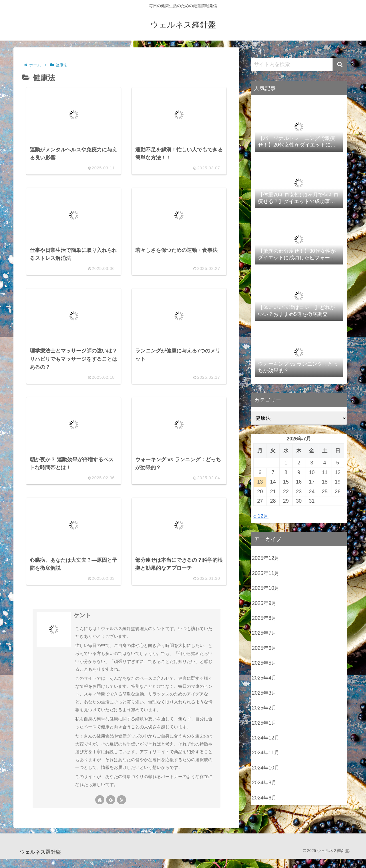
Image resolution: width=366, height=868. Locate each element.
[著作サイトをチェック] (100, 809)
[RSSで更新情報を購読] (122, 809)
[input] (299, 65)
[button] (340, 65)
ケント (82, 624)
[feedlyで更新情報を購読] (111, 809)
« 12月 (261, 516)
